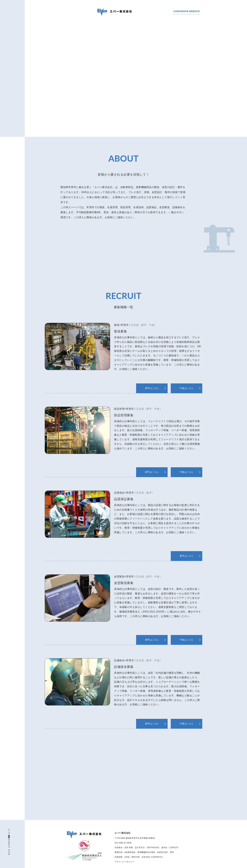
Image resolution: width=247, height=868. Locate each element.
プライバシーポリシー (124, 862)
